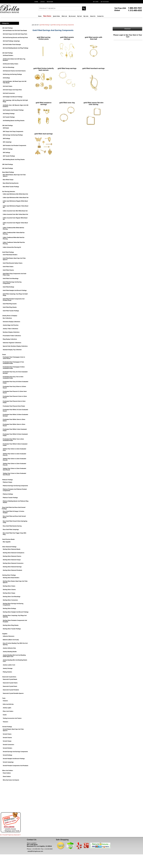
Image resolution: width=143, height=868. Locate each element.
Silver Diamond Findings (9, 547)
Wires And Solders (8, 771)
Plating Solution (7, 672)
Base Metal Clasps (8, 180)
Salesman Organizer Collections (12, 343)
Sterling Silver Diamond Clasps (12, 560)
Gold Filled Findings (8, 252)
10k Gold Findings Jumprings (11, 41)
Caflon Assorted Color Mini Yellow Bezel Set (15, 214)
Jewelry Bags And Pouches (11, 325)
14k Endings (6, 78)
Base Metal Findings (8, 172)
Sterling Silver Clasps (9, 593)
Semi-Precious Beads (8, 539)
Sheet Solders (7, 777)
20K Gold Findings (8, 164)
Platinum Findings (8, 480)
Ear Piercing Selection (9, 192)
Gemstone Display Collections (11, 322)
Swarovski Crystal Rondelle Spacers (13, 693)
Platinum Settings (8, 494)
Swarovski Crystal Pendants (11, 690)
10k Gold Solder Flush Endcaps (12, 45)
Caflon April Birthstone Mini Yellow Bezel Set (16, 198)
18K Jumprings (7, 142)
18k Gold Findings (8, 126)
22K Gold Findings (8, 168)
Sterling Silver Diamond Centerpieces (14, 553)
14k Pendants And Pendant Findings (13, 110)
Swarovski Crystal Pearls (10, 686)
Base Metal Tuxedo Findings (11, 187)
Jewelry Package (8, 668)
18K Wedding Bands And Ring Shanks (14, 160)
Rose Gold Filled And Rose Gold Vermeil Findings (14, 508)
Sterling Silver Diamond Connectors (13, 563)
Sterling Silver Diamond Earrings (12, 567)
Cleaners (5, 701)
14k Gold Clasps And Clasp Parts (12, 90)
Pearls (4, 355)
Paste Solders (7, 773)
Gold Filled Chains (8, 267)
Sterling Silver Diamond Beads (12, 549)
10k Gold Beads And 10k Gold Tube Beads (15, 31)
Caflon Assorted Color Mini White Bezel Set (15, 211)
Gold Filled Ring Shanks (10, 307)
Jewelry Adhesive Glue (9, 648)
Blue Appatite (7, 542)
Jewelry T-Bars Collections (10, 329)
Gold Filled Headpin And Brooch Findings (15, 290)
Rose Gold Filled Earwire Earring (12, 526)
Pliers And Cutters (8, 711)
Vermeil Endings (7, 755)
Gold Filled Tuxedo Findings (11, 311)
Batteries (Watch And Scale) (11, 640)
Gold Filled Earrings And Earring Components (62, 25)
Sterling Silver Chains (9, 586)
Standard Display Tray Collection (12, 350)
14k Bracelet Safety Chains (10, 64)
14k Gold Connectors (9, 93)
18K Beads (6, 128)
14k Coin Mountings (9, 67)
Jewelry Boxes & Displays (10, 316)
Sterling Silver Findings (9, 575)
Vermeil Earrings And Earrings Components (15, 752)
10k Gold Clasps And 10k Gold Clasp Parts (15, 34)
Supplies (5, 634)
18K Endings (6, 139)
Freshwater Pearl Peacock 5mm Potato (14, 406)
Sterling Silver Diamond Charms (12, 556)
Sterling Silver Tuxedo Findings (12, 629)
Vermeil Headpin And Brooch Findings (14, 759)
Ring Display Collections (10, 339)
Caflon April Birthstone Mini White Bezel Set (15, 194)
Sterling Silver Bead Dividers (11, 578)
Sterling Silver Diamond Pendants (12, 570)
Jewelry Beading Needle (10, 652)
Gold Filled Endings (8, 287)
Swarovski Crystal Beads (10, 679)
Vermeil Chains (7, 734)
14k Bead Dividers (8, 55)
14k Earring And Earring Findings (12, 74)
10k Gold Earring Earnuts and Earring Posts (15, 38)
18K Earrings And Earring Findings (13, 135)
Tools (4, 698)
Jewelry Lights (7, 708)
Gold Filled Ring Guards (10, 304)
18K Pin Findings (8, 149)
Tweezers (5, 722)
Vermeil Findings (7, 727)
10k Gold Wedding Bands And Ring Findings (16, 48)
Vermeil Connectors (8, 745)
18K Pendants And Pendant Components (14, 146)
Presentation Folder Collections (12, 336)
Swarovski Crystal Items (9, 677)
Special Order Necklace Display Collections (15, 346)
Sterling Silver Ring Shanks (11, 625)
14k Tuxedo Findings (9, 117)
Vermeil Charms (7, 738)
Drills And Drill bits (8, 704)
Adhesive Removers (9, 636)
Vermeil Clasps (7, 741)
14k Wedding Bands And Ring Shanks (14, 121)
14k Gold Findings (8, 53)
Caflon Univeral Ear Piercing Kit (12, 247)
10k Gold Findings (8, 28)
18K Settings (6, 153)
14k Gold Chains (8, 86)
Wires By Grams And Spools (11, 780)
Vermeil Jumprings (8, 762)
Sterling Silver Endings (9, 608)
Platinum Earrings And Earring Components (15, 486)
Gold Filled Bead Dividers (10, 255)
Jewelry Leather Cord (9, 665)
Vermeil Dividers (7, 748)
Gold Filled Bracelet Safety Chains (13, 263)
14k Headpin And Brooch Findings (13, 97)
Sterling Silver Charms (9, 590)
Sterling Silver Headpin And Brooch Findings (16, 612)
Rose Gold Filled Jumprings (11, 530)
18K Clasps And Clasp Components (13, 132)
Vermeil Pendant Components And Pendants (16, 766)
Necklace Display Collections (11, 332)
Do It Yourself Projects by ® (10, 835)
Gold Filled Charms (8, 270)
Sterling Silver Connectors (10, 600)
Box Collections (7, 318)
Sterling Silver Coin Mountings (12, 597)
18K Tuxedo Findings (9, 156)
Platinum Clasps (7, 482)
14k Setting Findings (9, 114)
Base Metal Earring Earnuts (11, 183)
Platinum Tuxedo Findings (10, 498)
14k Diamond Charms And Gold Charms (14, 71)
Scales (5, 715)
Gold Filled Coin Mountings (11, 279)
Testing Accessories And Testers (12, 718)
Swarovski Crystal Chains (10, 683)
